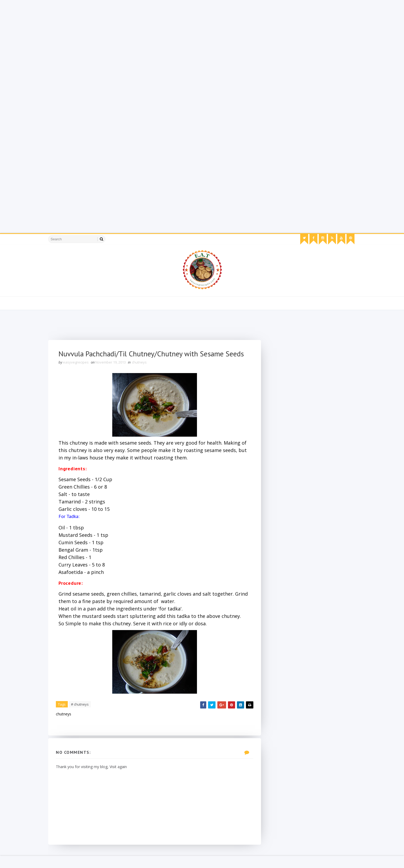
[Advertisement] (159, 37)
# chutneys (82, 717)
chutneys (141, 374)
